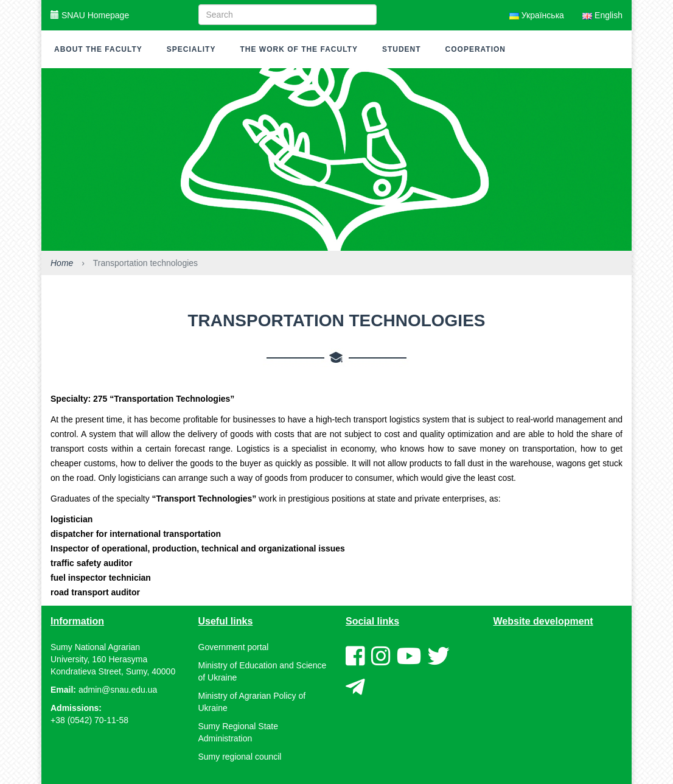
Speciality (191, 49)
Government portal (234, 647)
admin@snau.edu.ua (118, 690)
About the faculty (98, 49)
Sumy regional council (240, 757)
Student (402, 49)
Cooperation (476, 49)
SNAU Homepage (90, 15)
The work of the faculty (298, 49)
